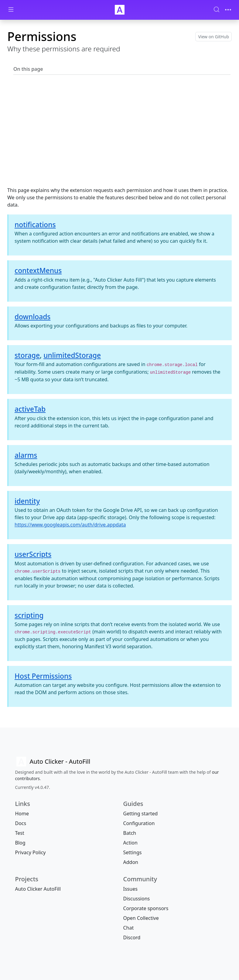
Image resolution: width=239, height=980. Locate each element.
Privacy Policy (31, 852)
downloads (32, 317)
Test (20, 833)
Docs (21, 823)
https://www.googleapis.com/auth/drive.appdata (70, 525)
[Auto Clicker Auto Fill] (120, 10)
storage (27, 355)
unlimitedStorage (72, 355)
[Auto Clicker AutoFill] (53, 762)
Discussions (137, 899)
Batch (130, 833)
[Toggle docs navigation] (11, 10)
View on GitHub (213, 37)
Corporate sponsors (146, 908)
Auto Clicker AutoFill (38, 889)
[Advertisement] (120, 139)
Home (22, 814)
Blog (20, 843)
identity (27, 501)
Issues (130, 889)
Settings (133, 852)
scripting (29, 615)
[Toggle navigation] (228, 10)
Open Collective (141, 918)
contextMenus (38, 271)
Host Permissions (43, 676)
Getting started (141, 814)
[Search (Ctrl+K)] (217, 9)
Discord (132, 937)
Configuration (139, 823)
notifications (35, 225)
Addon (131, 862)
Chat (129, 928)
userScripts (33, 554)
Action (130, 843)
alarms (26, 455)
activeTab (30, 409)
